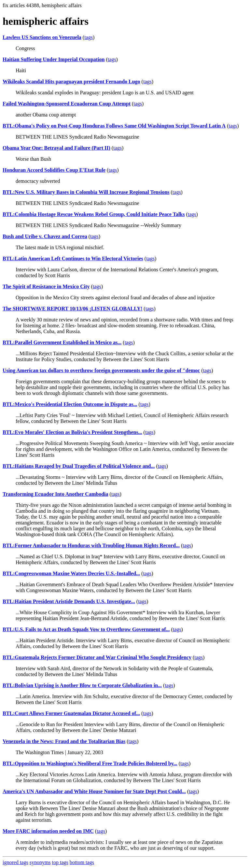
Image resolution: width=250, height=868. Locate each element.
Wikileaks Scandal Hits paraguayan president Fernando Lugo (71, 81)
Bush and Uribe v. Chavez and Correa (45, 236)
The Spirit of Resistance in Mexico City (46, 286)
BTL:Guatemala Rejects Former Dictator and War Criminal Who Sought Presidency (97, 657)
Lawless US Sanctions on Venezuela (42, 37)
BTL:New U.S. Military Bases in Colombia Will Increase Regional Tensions (86, 192)
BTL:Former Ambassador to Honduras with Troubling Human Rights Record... (91, 545)
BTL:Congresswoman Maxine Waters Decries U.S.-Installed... (71, 573)
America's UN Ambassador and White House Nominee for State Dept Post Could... (94, 791)
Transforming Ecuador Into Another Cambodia (55, 494)
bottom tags (82, 862)
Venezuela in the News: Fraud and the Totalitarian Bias (64, 741)
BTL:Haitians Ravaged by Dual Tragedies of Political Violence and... (79, 466)
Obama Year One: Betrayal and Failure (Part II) (56, 148)
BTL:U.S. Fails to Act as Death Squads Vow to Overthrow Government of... (86, 629)
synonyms (40, 862)
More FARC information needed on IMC (48, 831)
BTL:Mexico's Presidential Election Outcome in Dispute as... (70, 404)
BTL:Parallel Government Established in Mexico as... (62, 342)
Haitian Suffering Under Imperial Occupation (54, 59)
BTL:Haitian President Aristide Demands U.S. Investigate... (69, 601)
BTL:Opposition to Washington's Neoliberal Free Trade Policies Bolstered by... (90, 763)
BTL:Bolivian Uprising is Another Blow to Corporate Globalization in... (82, 685)
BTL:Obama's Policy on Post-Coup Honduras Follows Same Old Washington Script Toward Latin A (114, 126)
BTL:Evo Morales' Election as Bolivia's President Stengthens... (72, 432)
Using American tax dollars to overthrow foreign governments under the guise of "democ (101, 370)
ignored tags (15, 862)
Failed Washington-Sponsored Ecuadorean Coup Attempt (67, 104)
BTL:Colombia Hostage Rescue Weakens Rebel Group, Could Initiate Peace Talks (94, 214)
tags (89, 37)
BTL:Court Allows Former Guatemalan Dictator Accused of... (71, 713)
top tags (60, 862)
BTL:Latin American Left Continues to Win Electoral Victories (73, 258)
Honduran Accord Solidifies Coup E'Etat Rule (54, 170)
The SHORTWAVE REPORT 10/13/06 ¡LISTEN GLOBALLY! (72, 309)
